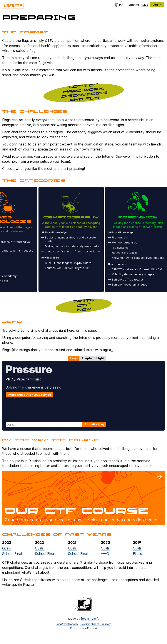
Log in (157, 5)
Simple (87, 358)
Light (100, 358)
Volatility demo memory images (134, 274)
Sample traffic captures (129, 280)
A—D (105, 553)
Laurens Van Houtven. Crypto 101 (68, 268)
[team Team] (90, 618)
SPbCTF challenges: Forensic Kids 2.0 (138, 269)
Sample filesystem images (131, 285)
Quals (7, 548)
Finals (137, 553)
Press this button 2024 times (29, 394)
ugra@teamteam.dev (67, 624)
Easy (73, 358)
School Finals (13, 553)
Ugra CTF (13, 6)
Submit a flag (94, 424)
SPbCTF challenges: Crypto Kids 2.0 (70, 263)
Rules (144, 5)
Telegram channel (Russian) (96, 624)
